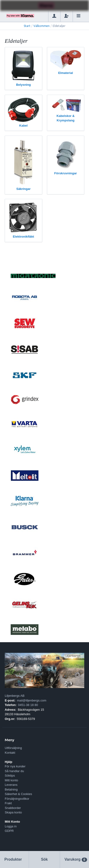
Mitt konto (11, 780)
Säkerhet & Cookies (18, 794)
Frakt (8, 803)
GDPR (9, 831)
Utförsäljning (13, 748)
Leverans (11, 785)
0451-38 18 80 (28, 705)
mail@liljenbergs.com (32, 700)
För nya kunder (15, 766)
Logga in (11, 826)
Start (27, 26)
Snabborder (13, 808)
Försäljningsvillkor (17, 799)
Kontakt (10, 753)
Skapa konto (13, 812)
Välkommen (42, 26)
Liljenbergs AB (15, 696)
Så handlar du (14, 771)
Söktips (10, 776)
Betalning (11, 789)
